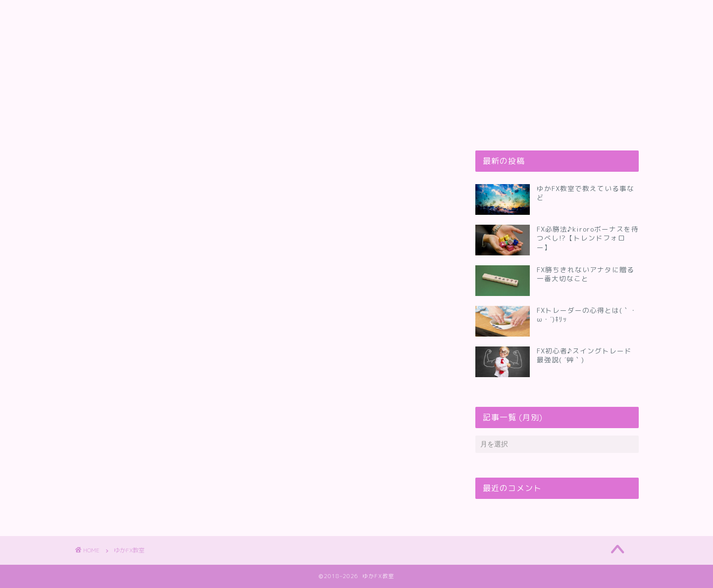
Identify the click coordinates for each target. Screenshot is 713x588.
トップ (98, 13)
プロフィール (156, 13)
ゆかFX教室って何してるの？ (252, 13)
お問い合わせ (348, 13)
